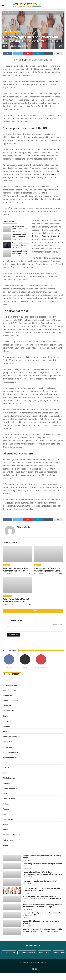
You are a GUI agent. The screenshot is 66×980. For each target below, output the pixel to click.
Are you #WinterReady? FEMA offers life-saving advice (42, 857)
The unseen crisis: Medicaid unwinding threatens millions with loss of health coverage (20, 236)
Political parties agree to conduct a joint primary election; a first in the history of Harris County (20, 228)
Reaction (7, 809)
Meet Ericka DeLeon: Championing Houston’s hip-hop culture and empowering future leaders (43, 930)
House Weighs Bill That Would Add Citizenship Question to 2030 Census (41, 889)
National (9, 13)
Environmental (9, 711)
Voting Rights (8, 840)
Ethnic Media (23, 527)
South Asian (8, 819)
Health (6, 732)
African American (10, 685)
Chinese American (10, 701)
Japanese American (11, 752)
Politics (6, 804)
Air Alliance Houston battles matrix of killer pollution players (20, 252)
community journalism (29, 953)
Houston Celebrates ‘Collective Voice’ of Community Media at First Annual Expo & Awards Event (42, 898)
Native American (10, 788)
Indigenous (7, 747)
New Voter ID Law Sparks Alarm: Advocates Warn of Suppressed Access (43, 914)
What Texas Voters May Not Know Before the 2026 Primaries (16, 600)
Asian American (9, 690)
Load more (33, 611)
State (5, 825)
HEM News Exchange (11, 737)
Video (5, 830)
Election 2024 (47, 953)
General (6, 726)
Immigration (8, 742)
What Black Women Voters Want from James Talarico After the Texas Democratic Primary (16, 570)
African (7, 565)
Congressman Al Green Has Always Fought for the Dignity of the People (48, 570)
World (5, 845)
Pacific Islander (9, 799)
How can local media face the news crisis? (40, 881)
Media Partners (9, 778)
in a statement (50, 174)
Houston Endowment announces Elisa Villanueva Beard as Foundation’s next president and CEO (20, 244)
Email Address (12, 627)
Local (5, 773)
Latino (6, 762)
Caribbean (7, 695)
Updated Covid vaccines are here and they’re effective (41, 922)
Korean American (10, 757)
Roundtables (8, 814)
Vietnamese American (12, 835)
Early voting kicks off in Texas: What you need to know (42, 865)
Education (8, 596)
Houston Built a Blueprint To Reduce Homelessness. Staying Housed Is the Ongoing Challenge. (41, 873)
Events (6, 716)
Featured (7, 721)
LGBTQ (6, 768)
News (17, 32)
